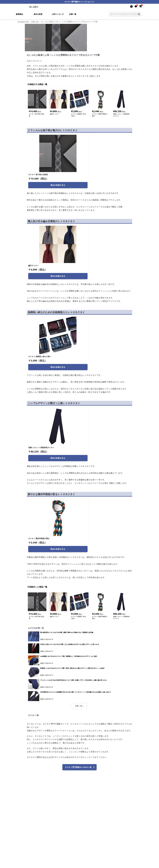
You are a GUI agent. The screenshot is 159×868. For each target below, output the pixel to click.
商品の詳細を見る (58, 185)
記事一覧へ (81, 706)
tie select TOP (23, 22)
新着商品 (19, 14)
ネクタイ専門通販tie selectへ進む (80, 768)
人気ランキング (58, 14)
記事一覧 (73, 14)
